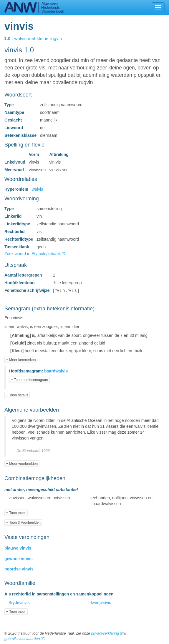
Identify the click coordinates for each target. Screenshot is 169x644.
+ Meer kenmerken (21, 360)
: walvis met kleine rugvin (37, 38)
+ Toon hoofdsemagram (29, 380)
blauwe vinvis (18, 548)
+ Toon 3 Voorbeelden (23, 522)
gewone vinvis (19, 559)
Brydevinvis (19, 603)
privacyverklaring (105, 633)
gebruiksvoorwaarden (22, 639)
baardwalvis (56, 371)
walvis (37, 189)
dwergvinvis (100, 603)
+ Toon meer (16, 513)
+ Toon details (17, 395)
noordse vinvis (19, 569)
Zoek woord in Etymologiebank (33, 254)
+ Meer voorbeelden (22, 464)
